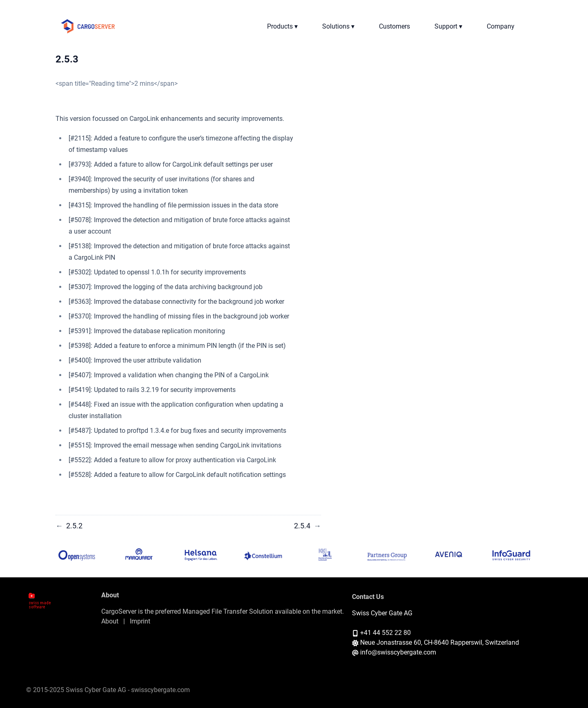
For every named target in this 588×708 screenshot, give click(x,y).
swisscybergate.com (160, 690)
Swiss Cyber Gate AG (382, 613)
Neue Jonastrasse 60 (391, 642)
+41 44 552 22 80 (385, 633)
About (110, 621)
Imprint (140, 621)
